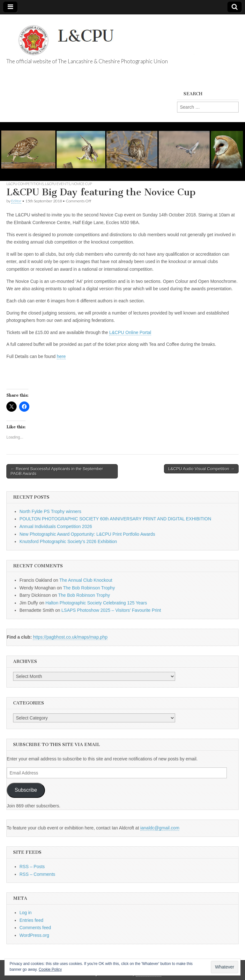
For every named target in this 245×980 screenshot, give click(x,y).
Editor (16, 201)
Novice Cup (82, 184)
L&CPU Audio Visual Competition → (201, 469)
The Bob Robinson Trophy (89, 588)
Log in (26, 913)
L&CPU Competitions (25, 184)
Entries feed (31, 920)
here (61, 356)
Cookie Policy (50, 969)
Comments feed (35, 928)
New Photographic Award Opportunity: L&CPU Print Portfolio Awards (87, 534)
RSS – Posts (32, 867)
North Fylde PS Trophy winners (50, 511)
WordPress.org (34, 935)
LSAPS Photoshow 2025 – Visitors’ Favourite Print (111, 610)
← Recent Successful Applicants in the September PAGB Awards (57, 471)
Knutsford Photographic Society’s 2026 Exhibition (68, 541)
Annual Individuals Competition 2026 (56, 526)
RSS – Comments (37, 874)
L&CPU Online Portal (130, 332)
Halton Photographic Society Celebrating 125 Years (96, 603)
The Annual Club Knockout (86, 580)
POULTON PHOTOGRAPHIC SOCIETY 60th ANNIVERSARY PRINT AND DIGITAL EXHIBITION (115, 519)
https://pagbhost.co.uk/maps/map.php (70, 637)
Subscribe (26, 790)
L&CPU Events (58, 184)
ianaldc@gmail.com (160, 828)
